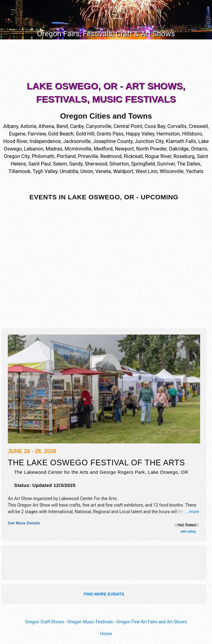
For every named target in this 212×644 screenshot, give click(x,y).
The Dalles (189, 164)
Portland (66, 156)
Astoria (28, 126)
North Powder (151, 149)
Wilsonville (172, 171)
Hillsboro (192, 134)
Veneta (103, 171)
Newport (124, 149)
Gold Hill (85, 134)
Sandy (76, 164)
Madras (54, 149)
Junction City (149, 141)
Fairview (37, 134)
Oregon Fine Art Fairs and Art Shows (151, 622)
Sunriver (166, 164)
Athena (46, 126)
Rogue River (158, 156)
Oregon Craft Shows (45, 622)
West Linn (146, 171)
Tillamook (19, 171)
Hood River (15, 141)
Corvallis (177, 126)
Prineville (88, 156)
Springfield (143, 164)
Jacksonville (77, 141)
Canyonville (99, 126)
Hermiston (168, 134)
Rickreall (133, 156)
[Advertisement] (106, 61)
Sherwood (96, 164)
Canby (77, 126)
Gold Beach (61, 134)
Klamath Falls (181, 141)
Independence (45, 141)
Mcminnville (78, 149)
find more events (104, 594)
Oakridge (179, 149)
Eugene (17, 134)
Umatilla (69, 171)
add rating (188, 532)
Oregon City (17, 156)
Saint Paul (40, 164)
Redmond (111, 156)
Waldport (123, 171)
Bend (62, 126)
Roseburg (184, 156)
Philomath (43, 156)
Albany (11, 126)
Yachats (195, 171)
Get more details (24, 523)
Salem (60, 164)
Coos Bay (155, 126)
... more (192, 512)
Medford (103, 149)
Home (106, 634)
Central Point (128, 126)
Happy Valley (140, 134)
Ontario (199, 149)
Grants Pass (110, 134)
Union (87, 171)
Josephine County (113, 141)
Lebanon (34, 149)
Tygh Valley (45, 171)
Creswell (198, 126)
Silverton (119, 164)
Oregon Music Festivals (90, 622)
